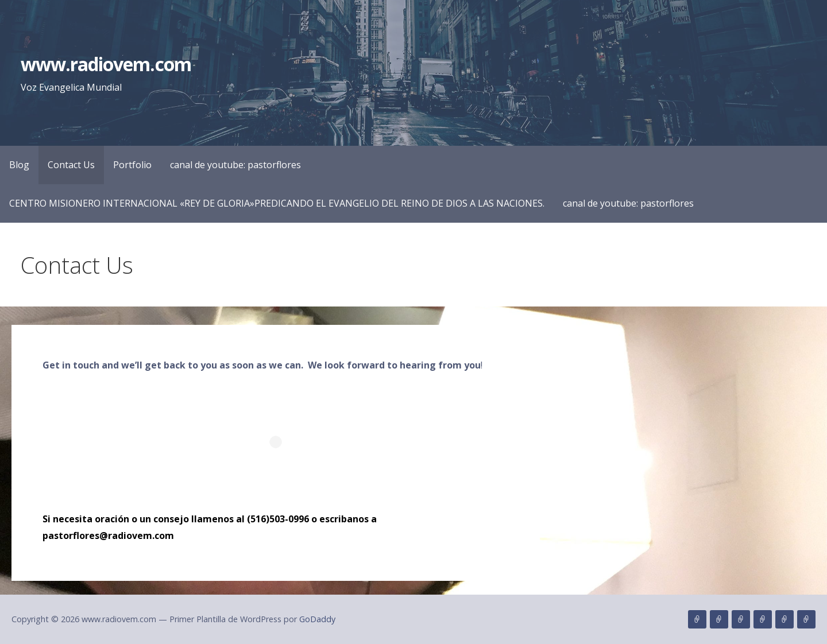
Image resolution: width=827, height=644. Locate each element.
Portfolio (132, 165)
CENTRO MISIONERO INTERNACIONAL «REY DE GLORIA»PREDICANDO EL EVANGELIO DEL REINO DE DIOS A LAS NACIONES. (277, 203)
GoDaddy (317, 619)
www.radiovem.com (106, 64)
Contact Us (71, 165)
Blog (19, 165)
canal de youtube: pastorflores (235, 165)
